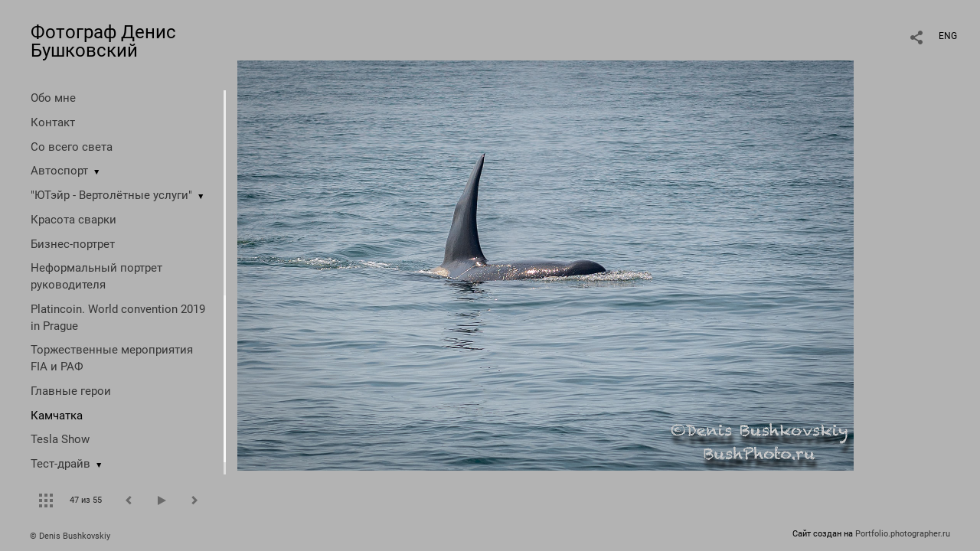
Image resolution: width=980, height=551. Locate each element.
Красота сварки (73, 220)
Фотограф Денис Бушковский (103, 41)
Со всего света (72, 147)
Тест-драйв (60, 464)
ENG (948, 36)
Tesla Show (60, 439)
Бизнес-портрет (73, 244)
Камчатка (57, 416)
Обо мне (53, 98)
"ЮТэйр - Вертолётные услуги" (111, 195)
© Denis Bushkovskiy (70, 536)
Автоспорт (59, 171)
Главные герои (71, 391)
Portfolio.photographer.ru (903, 534)
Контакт (53, 122)
